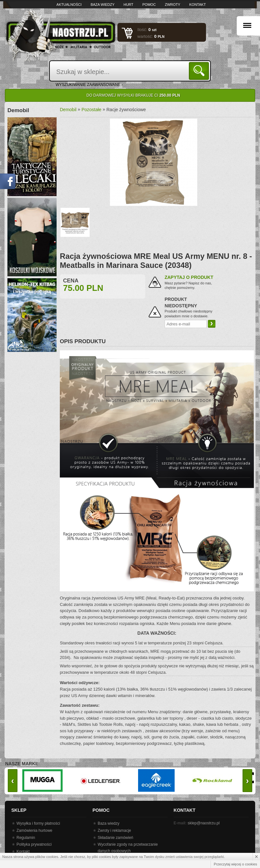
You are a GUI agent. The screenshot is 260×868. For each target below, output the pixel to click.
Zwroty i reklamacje (114, 831)
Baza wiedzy (103, 5)
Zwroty (173, 5)
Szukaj (200, 71)
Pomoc (149, 5)
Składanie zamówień (115, 838)
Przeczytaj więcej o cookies (235, 864)
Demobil (68, 110)
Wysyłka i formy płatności (38, 823)
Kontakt (197, 5)
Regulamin (26, 838)
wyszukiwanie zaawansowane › (89, 85)
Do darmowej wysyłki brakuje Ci (133, 95)
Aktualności (69, 5)
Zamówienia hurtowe (34, 831)
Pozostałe (91, 110)
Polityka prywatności (34, 844)
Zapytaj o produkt (189, 277)
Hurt (128, 5)
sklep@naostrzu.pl (204, 823)
